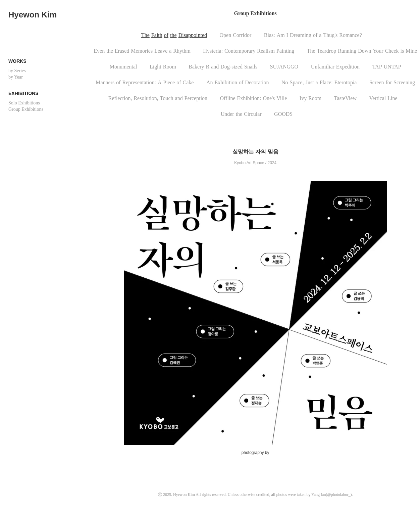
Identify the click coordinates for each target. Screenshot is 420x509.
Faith (157, 35)
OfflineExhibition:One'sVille (254, 98)
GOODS (283, 114)
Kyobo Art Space (249, 163)
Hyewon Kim (33, 15)
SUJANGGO (284, 67)
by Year (16, 77)
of (166, 35)
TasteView (345, 98)
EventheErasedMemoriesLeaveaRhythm (142, 51)
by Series (17, 71)
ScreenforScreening (392, 82)
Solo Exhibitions (24, 103)
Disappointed (193, 35)
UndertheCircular (241, 114)
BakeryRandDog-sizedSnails (223, 67)
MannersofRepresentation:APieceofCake (145, 82)
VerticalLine (383, 98)
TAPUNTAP (387, 67)
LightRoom (163, 67)
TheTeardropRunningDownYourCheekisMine (362, 51)
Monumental (123, 67)
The (145, 35)
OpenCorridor (236, 35)
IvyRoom (310, 98)
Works (17, 61)
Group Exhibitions (26, 109)
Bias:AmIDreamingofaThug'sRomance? (313, 35)
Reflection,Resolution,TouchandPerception (158, 98)
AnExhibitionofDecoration (238, 82)
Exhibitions (23, 93)
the (173, 35)
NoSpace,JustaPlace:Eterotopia (319, 82)
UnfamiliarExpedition (335, 67)
